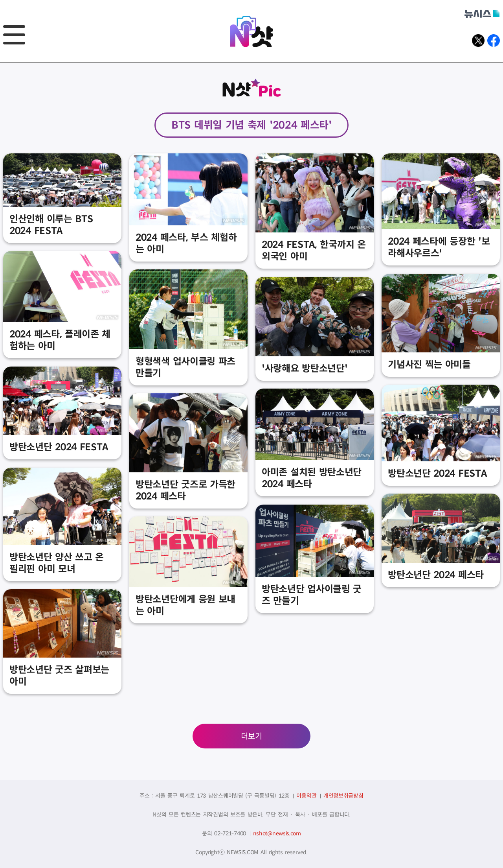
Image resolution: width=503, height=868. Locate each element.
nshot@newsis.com (277, 833)
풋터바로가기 (0, 63)
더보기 (251, 736)
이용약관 (306, 796)
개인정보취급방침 (343, 796)
